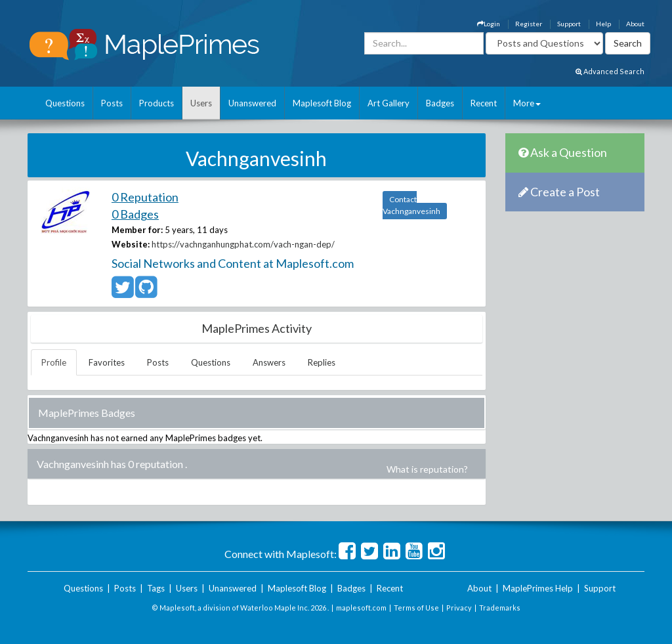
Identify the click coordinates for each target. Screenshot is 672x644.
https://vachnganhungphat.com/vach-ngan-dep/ (243, 244)
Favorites (107, 362)
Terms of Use (416, 608)
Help (603, 24)
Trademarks (500, 608)
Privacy (459, 608)
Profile (54, 362)
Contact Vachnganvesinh (411, 205)
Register (529, 24)
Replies (322, 362)
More (527, 103)
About (635, 24)
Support (569, 24)
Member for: (137, 230)
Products (157, 103)
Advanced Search (610, 71)
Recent (484, 103)
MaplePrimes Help (538, 588)
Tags (156, 588)
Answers (269, 362)
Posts (112, 103)
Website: (131, 244)
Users (201, 103)
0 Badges (135, 214)
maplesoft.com (361, 608)
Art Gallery (388, 103)
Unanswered (252, 103)
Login (489, 24)
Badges (440, 103)
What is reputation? (427, 469)
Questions (65, 103)
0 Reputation (145, 197)
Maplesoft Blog (322, 103)
